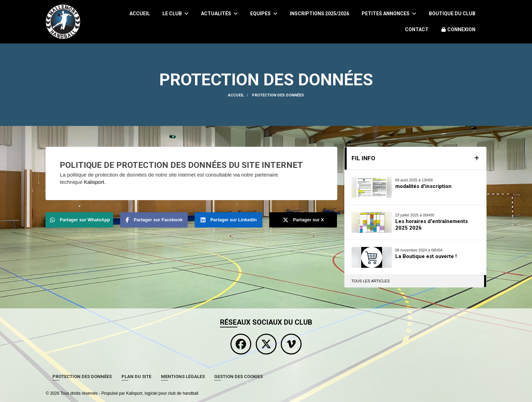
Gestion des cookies (238, 377)
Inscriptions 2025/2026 (319, 14)
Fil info (363, 158)
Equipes (264, 14)
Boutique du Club (452, 14)
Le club (175, 14)
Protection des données (82, 377)
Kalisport (94, 182)
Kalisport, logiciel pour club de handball (162, 393)
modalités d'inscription (423, 186)
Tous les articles (371, 281)
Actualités (219, 14)
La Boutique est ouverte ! (426, 256)
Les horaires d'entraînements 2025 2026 (432, 225)
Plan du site (136, 377)
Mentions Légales (183, 377)
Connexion (458, 29)
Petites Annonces (389, 14)
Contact (417, 29)
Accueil (140, 14)
